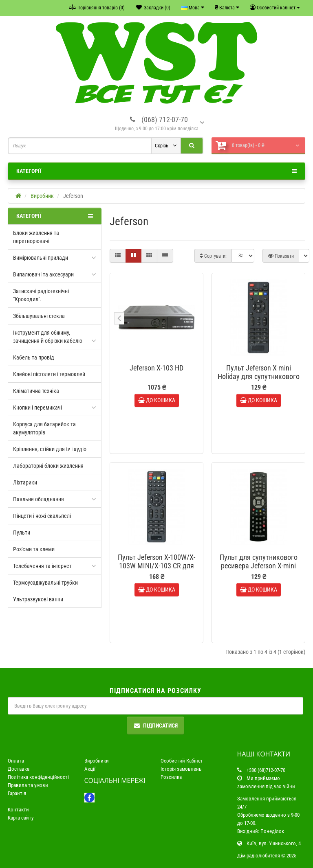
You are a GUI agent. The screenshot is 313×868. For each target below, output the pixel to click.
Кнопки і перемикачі (37, 408)
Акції (90, 769)
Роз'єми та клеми (34, 549)
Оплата (16, 761)
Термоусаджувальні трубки (45, 583)
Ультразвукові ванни (38, 599)
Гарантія (17, 793)
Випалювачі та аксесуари (43, 274)
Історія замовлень (181, 769)
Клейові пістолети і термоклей (49, 374)
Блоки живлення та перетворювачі (36, 237)
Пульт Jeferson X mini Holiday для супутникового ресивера (259, 376)
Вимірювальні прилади (41, 258)
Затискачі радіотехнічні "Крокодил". (41, 295)
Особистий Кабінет (182, 761)
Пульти (22, 533)
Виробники (97, 761)
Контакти (18, 810)
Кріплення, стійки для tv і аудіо (50, 449)
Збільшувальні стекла (39, 316)
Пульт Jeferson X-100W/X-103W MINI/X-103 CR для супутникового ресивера (156, 566)
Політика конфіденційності (38, 777)
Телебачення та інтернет (42, 566)
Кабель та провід (34, 357)
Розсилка (171, 777)
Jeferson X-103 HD (156, 368)
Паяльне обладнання (39, 499)
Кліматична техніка (36, 391)
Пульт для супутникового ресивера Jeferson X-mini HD (259, 566)
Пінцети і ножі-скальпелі (42, 516)
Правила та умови (28, 785)
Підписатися (155, 726)
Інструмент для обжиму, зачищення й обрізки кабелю (48, 337)
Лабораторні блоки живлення (48, 466)
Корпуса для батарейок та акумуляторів (44, 428)
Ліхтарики (25, 482)
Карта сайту (21, 818)
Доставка (19, 769)
